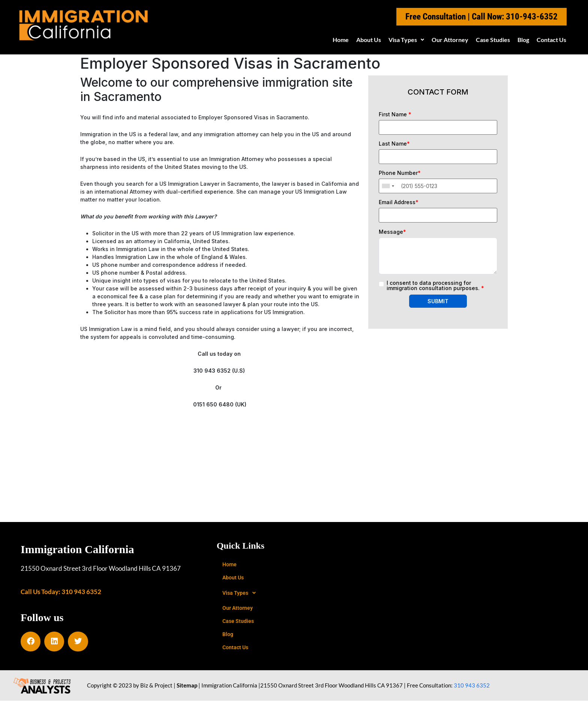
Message (392, 232)
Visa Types (406, 40)
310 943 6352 (472, 686)
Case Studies (493, 40)
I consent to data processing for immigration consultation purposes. (435, 286)
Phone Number (400, 173)
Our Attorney (450, 40)
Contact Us (551, 40)
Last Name (394, 144)
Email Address (399, 202)
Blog (523, 40)
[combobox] (388, 186)
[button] (406, 40)
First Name (395, 114)
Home (341, 40)
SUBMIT (438, 301)
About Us (369, 40)
